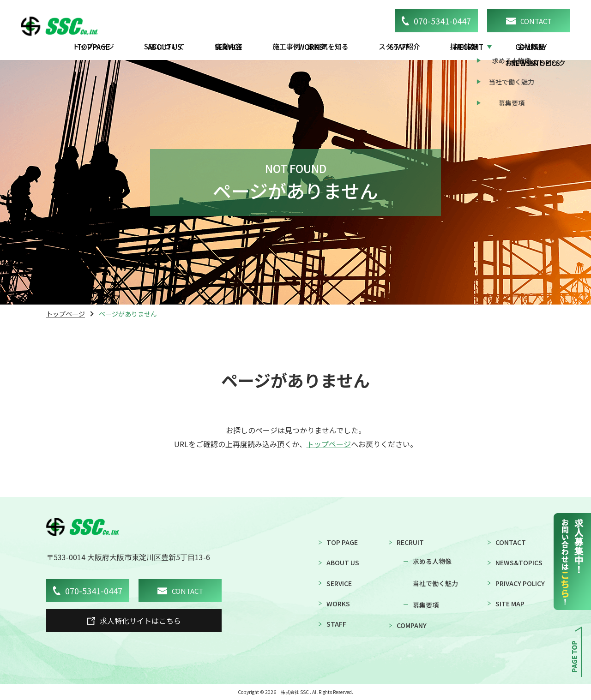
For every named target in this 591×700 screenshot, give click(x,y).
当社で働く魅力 (435, 583)
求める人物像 (432, 561)
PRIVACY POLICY (520, 583)
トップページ (66, 314)
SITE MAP (510, 604)
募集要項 (426, 605)
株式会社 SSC (295, 692)
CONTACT (529, 21)
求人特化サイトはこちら (134, 621)
